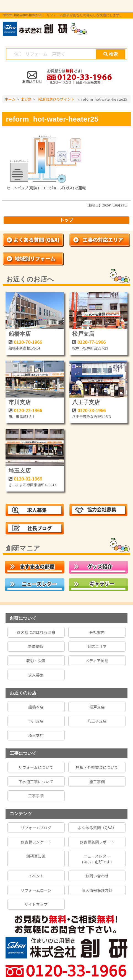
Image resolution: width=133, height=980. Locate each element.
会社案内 (97, 632)
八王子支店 (86, 402)
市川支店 (20, 402)
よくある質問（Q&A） (97, 828)
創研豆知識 (36, 856)
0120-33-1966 (92, 410)
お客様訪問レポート (97, 842)
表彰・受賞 (36, 661)
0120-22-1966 (28, 410)
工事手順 (36, 796)
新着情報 (36, 646)
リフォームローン (36, 890)
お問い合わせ (97, 876)
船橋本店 (20, 334)
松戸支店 (83, 334)
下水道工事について (36, 782)
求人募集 (36, 675)
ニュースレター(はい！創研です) (97, 859)
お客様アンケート (36, 842)
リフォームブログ (36, 828)
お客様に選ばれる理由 (36, 632)
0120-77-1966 (92, 342)
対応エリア (97, 646)
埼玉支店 (20, 471)
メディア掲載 (97, 661)
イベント (36, 876)
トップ (67, 220)
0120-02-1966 (28, 479)
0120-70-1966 (28, 342)
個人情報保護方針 (97, 890)
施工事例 (97, 782)
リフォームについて (36, 767)
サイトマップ (36, 904)
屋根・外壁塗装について (97, 767)
